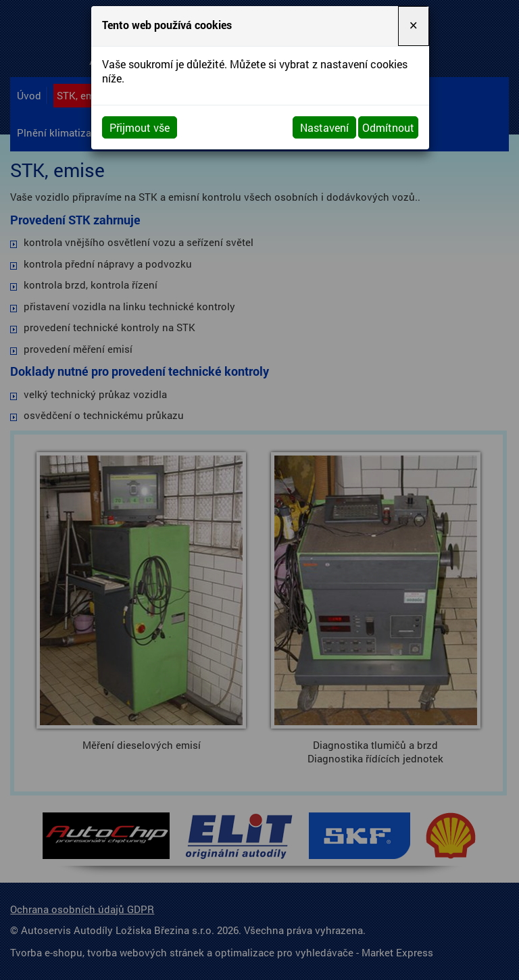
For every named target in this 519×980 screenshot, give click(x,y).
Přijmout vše (140, 127)
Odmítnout (388, 127)
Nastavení (324, 127)
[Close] (414, 26)
